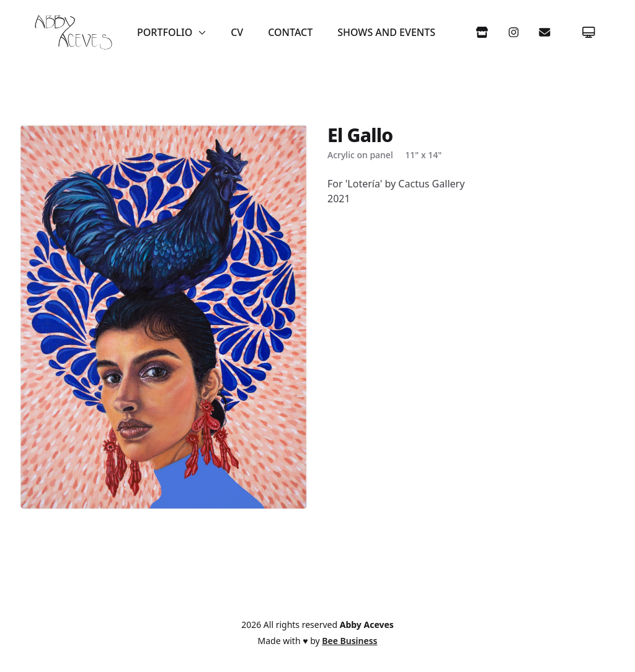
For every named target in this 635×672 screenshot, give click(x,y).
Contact (290, 32)
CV (237, 32)
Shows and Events (386, 32)
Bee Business (349, 641)
